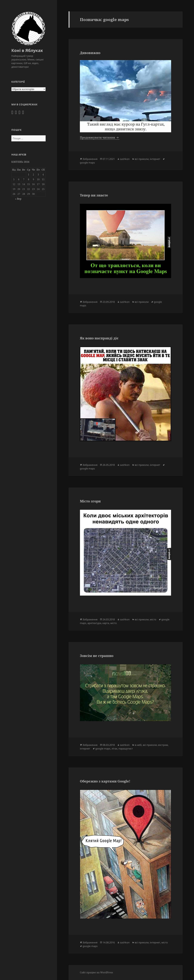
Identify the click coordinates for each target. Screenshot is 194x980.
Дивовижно (90, 53)
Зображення (90, 159)
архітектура (94, 623)
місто (153, 619)
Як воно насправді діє (99, 338)
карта (106, 623)
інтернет (155, 159)
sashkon (125, 159)
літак (114, 749)
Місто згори (90, 501)
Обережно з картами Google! (105, 781)
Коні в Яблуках (27, 50)
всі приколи (142, 159)
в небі (138, 745)
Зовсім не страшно (97, 656)
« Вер (18, 199)
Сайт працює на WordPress (96, 972)
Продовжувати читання (100, 137)
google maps (87, 163)
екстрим (163, 745)
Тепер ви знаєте (94, 195)
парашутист (126, 749)
